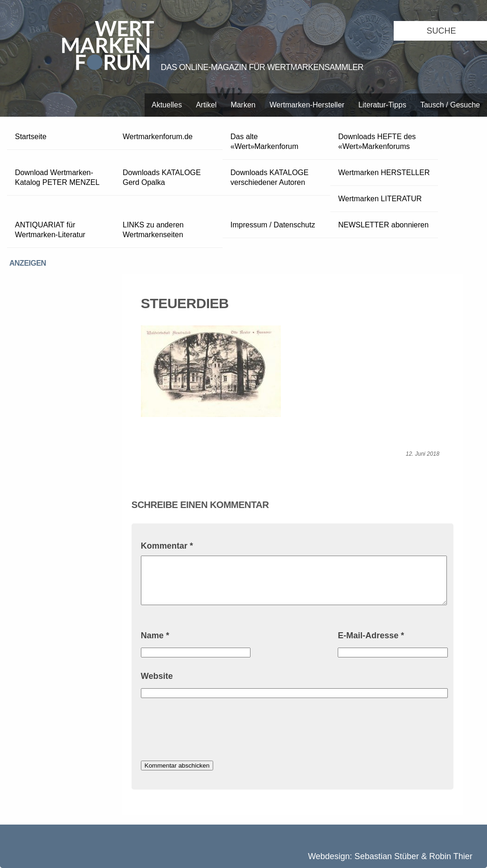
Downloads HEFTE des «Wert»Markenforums (377, 141)
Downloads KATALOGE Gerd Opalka (162, 177)
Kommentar (167, 546)
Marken (243, 105)
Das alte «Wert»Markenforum (264, 141)
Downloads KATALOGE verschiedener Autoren (269, 177)
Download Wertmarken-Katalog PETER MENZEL (57, 177)
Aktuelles (167, 105)
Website (157, 676)
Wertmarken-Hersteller (307, 105)
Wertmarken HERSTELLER (384, 173)
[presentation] (212, 731)
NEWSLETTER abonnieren (383, 225)
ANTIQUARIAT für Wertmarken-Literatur (50, 230)
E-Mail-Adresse (371, 635)
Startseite (31, 137)
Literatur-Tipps (382, 105)
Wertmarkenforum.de (158, 137)
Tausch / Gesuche (450, 105)
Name (155, 635)
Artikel (206, 105)
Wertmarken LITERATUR (380, 199)
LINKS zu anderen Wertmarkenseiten (153, 230)
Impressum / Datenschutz (273, 225)
